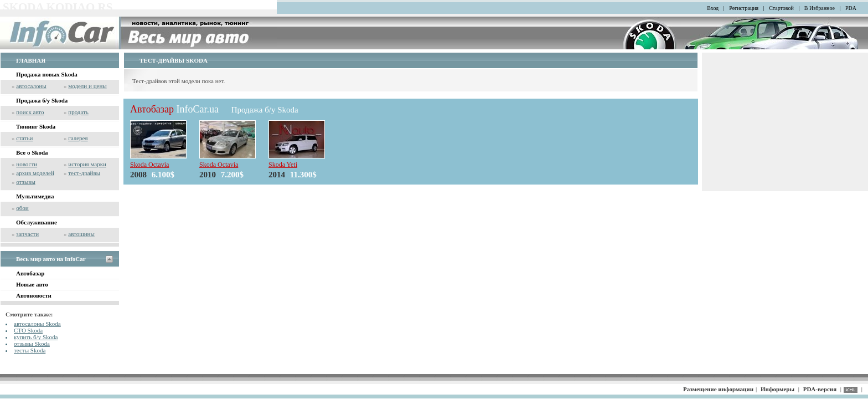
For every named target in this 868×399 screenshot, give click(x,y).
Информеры (777, 389)
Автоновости (34, 295)
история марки (87, 164)
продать (78, 112)
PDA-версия (820, 389)
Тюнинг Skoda (36, 126)
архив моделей (35, 173)
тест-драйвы (84, 173)
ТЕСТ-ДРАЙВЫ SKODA (174, 60)
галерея (78, 138)
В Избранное (820, 8)
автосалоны (31, 86)
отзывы (26, 182)
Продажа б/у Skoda (42, 100)
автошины (81, 234)
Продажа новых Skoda (47, 74)
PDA (851, 8)
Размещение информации (718, 389)
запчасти (27, 234)
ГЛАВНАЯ (31, 60)
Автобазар (30, 273)
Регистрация (744, 8)
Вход (713, 8)
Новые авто (32, 284)
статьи (24, 138)
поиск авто (30, 112)
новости (27, 164)
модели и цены (87, 86)
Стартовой (781, 8)
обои (22, 208)
